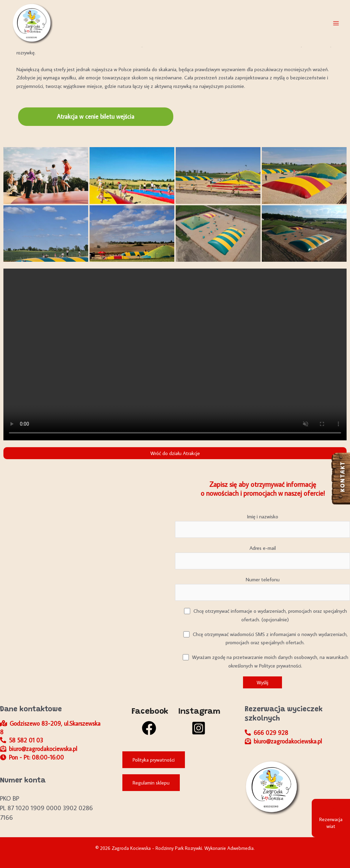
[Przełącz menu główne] (336, 23)
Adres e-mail (262, 557)
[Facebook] (149, 722)
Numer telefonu (262, 588)
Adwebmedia (240, 848)
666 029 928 (266, 733)
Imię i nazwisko (262, 526)
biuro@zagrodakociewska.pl (39, 749)
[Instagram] (198, 722)
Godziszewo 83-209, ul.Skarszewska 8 (50, 728)
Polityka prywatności (154, 760)
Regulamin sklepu (151, 783)
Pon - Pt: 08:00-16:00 (32, 757)
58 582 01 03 (22, 740)
